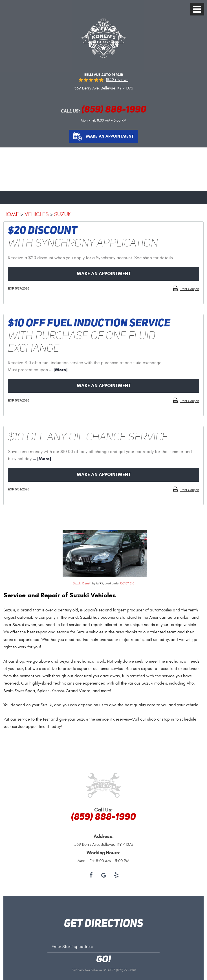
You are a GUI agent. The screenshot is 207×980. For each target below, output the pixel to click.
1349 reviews (117, 80)
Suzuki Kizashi (82, 583)
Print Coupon (189, 289)
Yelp (116, 875)
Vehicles (37, 214)
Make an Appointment (110, 136)
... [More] (58, 370)
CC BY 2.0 (127, 583)
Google (104, 875)
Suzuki (63, 214)
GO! (104, 960)
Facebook (91, 875)
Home (11, 214)
